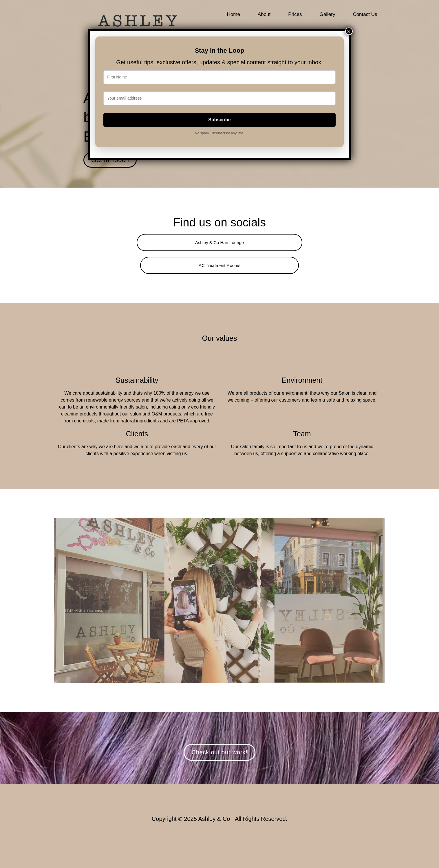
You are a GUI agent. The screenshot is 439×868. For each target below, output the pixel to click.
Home (234, 14)
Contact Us (365, 14)
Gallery (328, 14)
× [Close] (349, 31)
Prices (295, 14)
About (264, 14)
